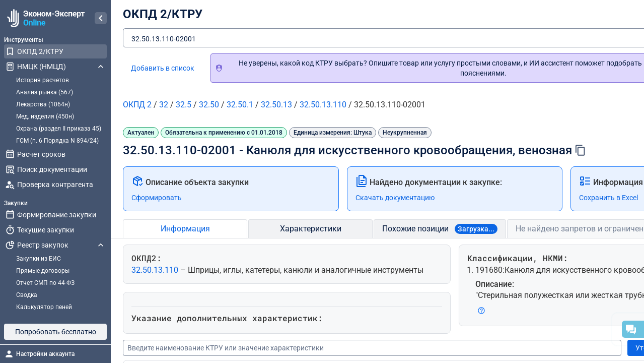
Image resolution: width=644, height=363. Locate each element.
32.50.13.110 (156, 270)
